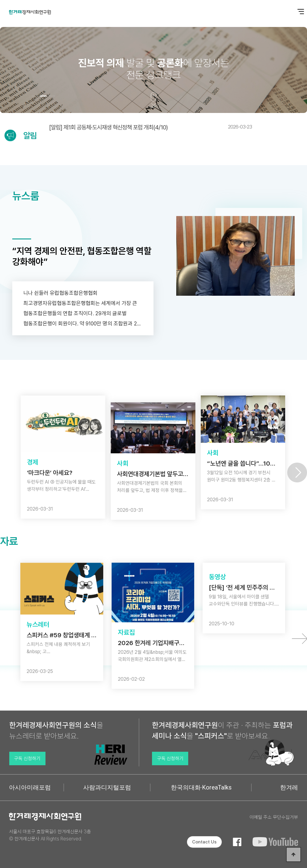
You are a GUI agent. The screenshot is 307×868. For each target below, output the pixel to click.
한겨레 (289, 787)
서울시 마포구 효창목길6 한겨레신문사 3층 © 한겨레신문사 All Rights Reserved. (50, 835)
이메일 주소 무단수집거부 (274, 817)
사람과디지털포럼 (107, 787)
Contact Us (204, 842)
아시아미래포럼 (30, 787)
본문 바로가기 (0, 0)
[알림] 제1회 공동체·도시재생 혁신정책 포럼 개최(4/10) (151, 127)
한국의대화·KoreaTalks (201, 787)
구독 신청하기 (27, 758)
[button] (35, 96)
